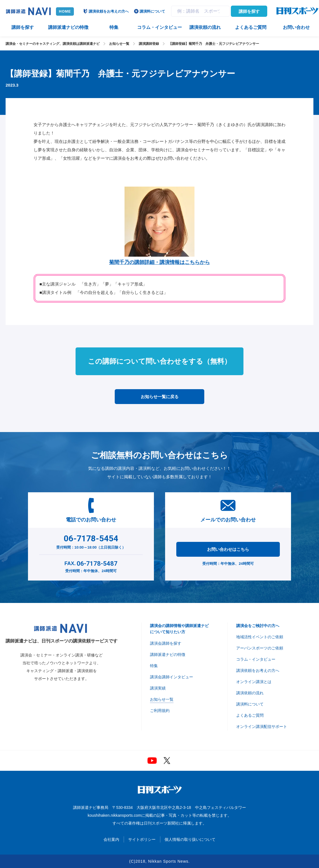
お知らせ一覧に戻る (160, 397)
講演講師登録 (149, 44)
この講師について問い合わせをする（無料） (159, 361)
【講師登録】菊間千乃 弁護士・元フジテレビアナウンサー (214, 44)
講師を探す (249, 11)
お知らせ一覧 (119, 44)
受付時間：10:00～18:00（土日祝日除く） (91, 541)
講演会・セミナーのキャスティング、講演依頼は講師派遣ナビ (53, 44)
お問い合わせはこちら (228, 549)
